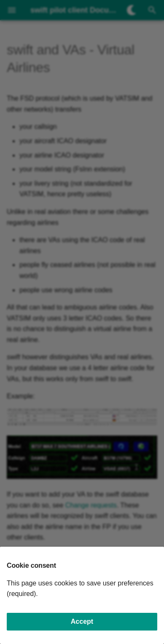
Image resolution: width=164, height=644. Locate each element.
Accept (82, 621)
